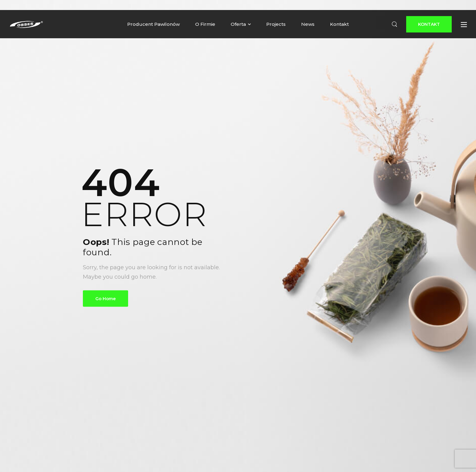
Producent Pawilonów (153, 24)
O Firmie (205, 24)
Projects (276, 24)
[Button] (429, 24)
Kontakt (339, 24)
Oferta (238, 24)
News (308, 24)
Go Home (105, 299)
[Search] (394, 24)
